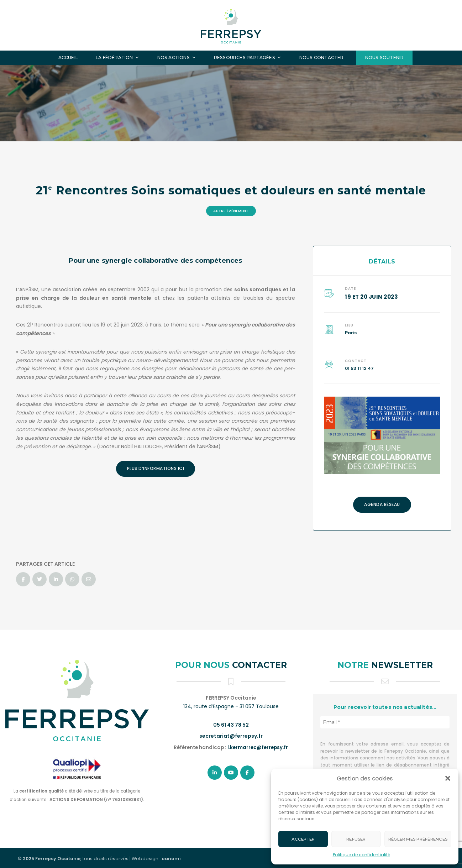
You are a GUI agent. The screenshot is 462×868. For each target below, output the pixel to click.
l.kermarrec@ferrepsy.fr (258, 747)
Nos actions (177, 57)
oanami (171, 859)
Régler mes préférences (418, 839)
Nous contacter (322, 57)
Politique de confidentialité (361, 855)
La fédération (118, 57)
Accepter (303, 839)
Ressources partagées (248, 57)
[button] (448, 778)
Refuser (356, 839)
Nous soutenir (385, 57)
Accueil (68, 57)
